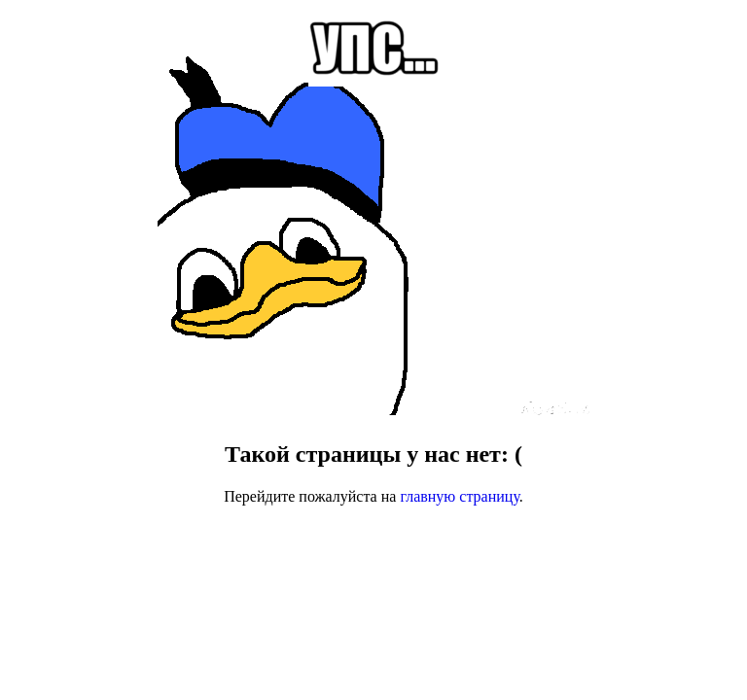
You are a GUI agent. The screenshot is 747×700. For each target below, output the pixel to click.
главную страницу (459, 496)
